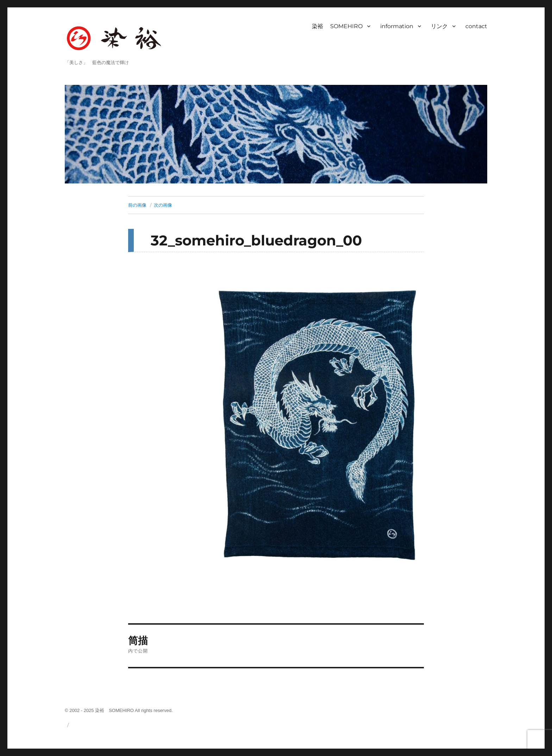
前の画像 (137, 205)
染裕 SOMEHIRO (337, 26)
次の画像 (163, 205)
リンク (439, 26)
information (397, 26)
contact (476, 26)
